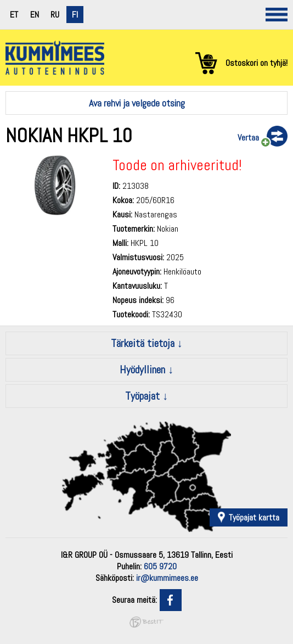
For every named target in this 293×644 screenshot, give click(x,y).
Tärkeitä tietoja (143, 343)
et (14, 15)
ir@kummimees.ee (167, 578)
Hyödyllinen (142, 369)
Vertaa (248, 138)
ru (55, 15)
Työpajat (142, 396)
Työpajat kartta (254, 517)
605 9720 (160, 566)
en (35, 15)
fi (75, 15)
